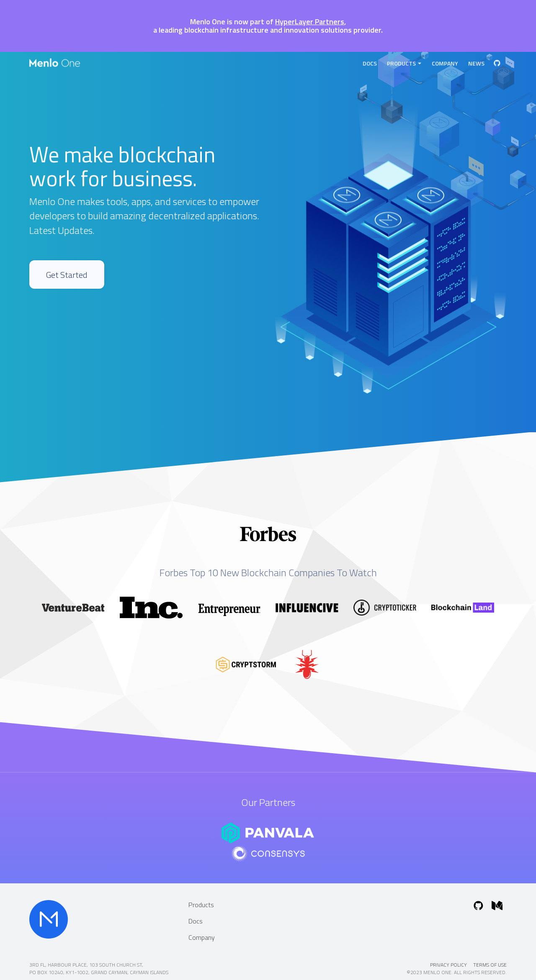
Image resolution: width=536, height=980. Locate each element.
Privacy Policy (448, 965)
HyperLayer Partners (310, 22)
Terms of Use (490, 965)
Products (404, 62)
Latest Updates (61, 230)
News (476, 62)
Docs (370, 62)
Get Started (74, 281)
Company (445, 62)
